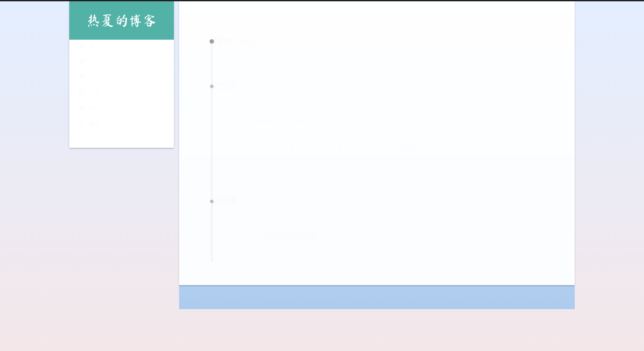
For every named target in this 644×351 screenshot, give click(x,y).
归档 (89, 109)
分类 (89, 94)
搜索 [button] (89, 125)
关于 (89, 62)
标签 (89, 78)
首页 (89, 46)
